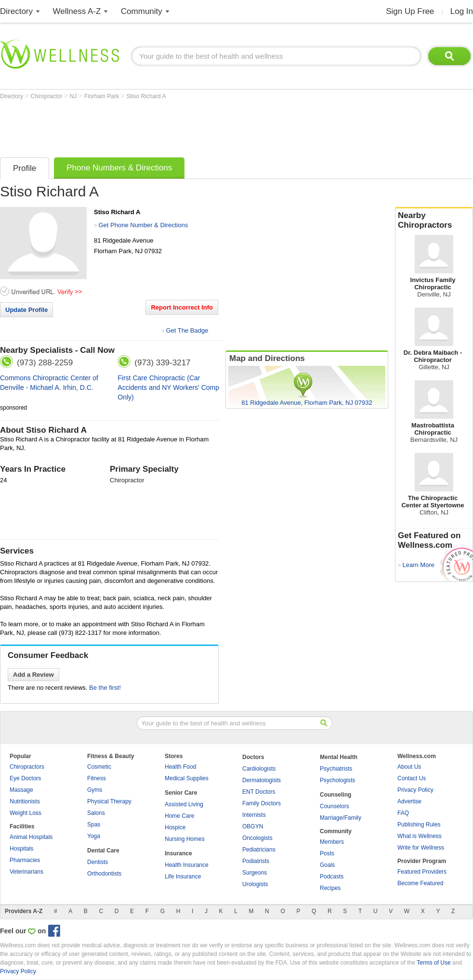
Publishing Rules (419, 825)
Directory (16, 11)
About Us (409, 767)
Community (142, 11)
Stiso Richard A (146, 96)
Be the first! (105, 688)
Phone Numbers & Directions (119, 168)
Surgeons (255, 873)
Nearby (434, 220)
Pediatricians (259, 850)
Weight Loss (26, 813)
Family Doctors (262, 803)
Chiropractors (27, 767)
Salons (96, 813)
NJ (74, 96)
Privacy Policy (415, 790)
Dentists (98, 862)
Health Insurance (187, 865)
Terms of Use (434, 963)
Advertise (409, 801)
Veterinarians (26, 872)
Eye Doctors (25, 778)
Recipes (330, 888)
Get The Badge (187, 330)
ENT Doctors (259, 792)
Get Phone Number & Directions (143, 225)
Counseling (335, 795)
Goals (327, 865)
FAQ (403, 813)
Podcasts (332, 877)
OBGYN (253, 826)
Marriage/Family (341, 818)
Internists (254, 815)
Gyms (95, 790)
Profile (25, 168)
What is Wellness (420, 836)
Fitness (97, 778)
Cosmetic (99, 767)
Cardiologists (259, 769)
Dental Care (103, 851)
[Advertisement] (175, 126)
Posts (327, 853)
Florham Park (102, 96)
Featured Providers (422, 872)
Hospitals (21, 849)
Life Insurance (183, 877)
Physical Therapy (109, 801)
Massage (21, 790)
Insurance (178, 853)
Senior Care (181, 793)
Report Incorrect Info (182, 307)
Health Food (180, 767)
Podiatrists (256, 861)
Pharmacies (25, 860)
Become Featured (420, 883)
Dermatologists (262, 780)
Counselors (335, 806)
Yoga (94, 836)
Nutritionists (25, 801)
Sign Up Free (410, 11)
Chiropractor (47, 96)
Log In (462, 11)
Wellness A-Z (77, 11)
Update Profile (26, 310)
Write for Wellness (421, 848)
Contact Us (412, 778)
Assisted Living (184, 804)
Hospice (175, 827)
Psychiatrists (336, 769)
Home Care (179, 816)
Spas (94, 825)
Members (332, 842)
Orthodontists (104, 874)
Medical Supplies (187, 778)
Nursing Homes (185, 839)
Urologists (255, 884)
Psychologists (337, 780)
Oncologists (257, 838)
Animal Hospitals (31, 837)
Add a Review (33, 675)
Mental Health (339, 757)
